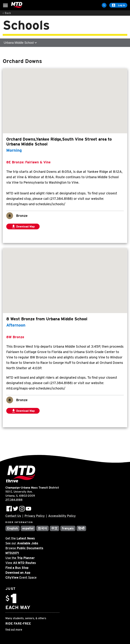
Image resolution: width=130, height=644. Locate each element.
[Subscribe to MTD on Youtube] (28, 509)
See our (22, 543)
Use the (20, 558)
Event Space (21, 577)
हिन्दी (81, 528)
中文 (55, 528)
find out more (14, 630)
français (68, 528)
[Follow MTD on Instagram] (22, 509)
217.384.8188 (14, 500)
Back (8, 13)
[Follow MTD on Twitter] (16, 509)
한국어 (42, 528)
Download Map (25, 227)
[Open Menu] (5, 5)
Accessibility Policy (62, 516)
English (13, 528)
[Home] (17, 5)
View (21, 563)
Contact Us (13, 516)
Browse (24, 548)
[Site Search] (104, 5)
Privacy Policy (35, 516)
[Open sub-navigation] (65, 43)
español (28, 528)
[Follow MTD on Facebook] (9, 509)
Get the (20, 538)
